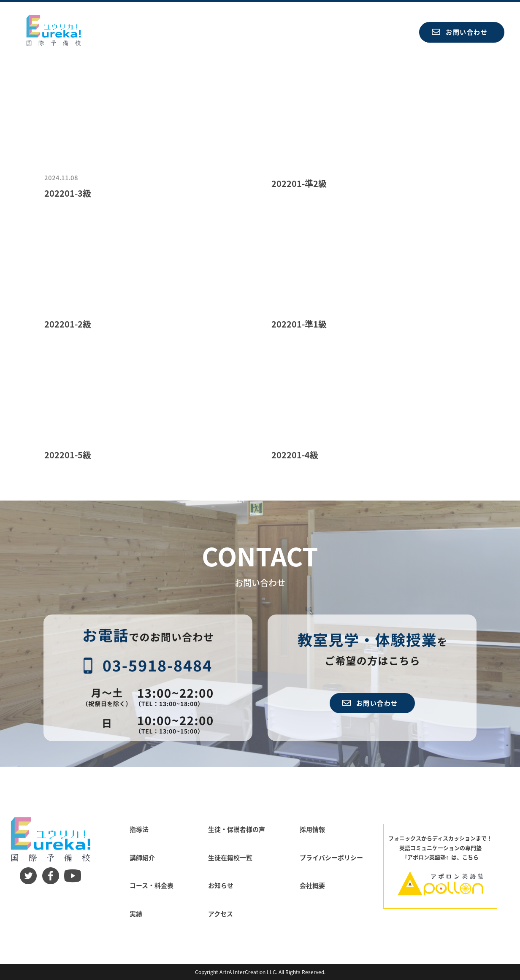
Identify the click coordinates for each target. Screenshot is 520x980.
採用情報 (312, 829)
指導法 (139, 829)
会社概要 (312, 885)
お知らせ (221, 885)
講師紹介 (142, 857)
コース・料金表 (152, 885)
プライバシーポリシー (331, 857)
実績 (136, 914)
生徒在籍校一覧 (230, 857)
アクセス (221, 914)
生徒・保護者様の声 (237, 829)
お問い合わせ (460, 32)
